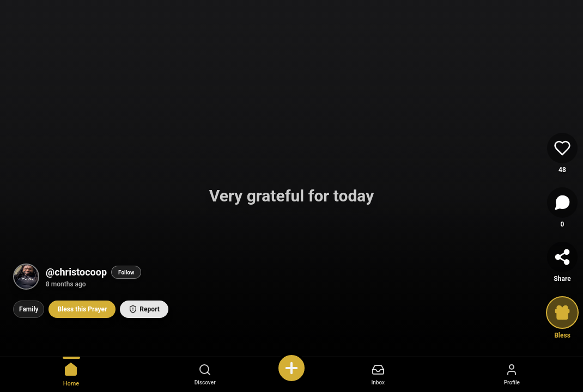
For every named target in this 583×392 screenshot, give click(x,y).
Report (144, 309)
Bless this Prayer (82, 309)
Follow (126, 272)
